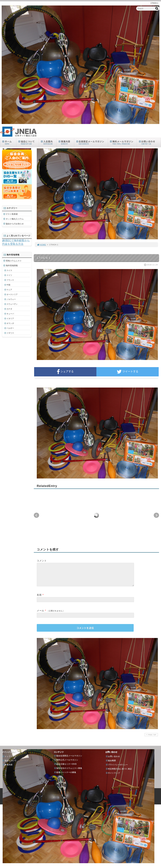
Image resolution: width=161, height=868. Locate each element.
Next (156, 515)
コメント (42, 561)
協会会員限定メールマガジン (68, 760)
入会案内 (48, 142)
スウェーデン (12, 304)
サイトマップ (113, 777)
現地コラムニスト (14, 261)
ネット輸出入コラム (15, 219)
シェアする (65, 372)
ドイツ (9, 275)
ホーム (9, 142)
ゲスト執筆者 (12, 214)
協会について (28, 142)
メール (40, 615)
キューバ (10, 314)
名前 (39, 599)
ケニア (9, 290)
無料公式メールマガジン (66, 764)
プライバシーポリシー (117, 769)
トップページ (9, 760)
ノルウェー (11, 299)
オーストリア (12, 294)
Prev (36, 515)
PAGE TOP (151, 739)
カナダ (9, 309)
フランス (10, 280)
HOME (41, 245)
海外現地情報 (12, 266)
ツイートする (128, 372)
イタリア (10, 318)
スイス (9, 270)
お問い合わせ (150, 142)
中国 (8, 285)
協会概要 (111, 764)
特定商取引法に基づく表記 (119, 773)
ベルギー (10, 328)
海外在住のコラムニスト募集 (68, 772)
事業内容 (66, 142)
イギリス (10, 333)
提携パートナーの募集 (65, 776)
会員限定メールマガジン (92, 142)
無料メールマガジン (123, 142)
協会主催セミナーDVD (65, 768)
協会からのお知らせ (15, 224)
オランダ (10, 323)
